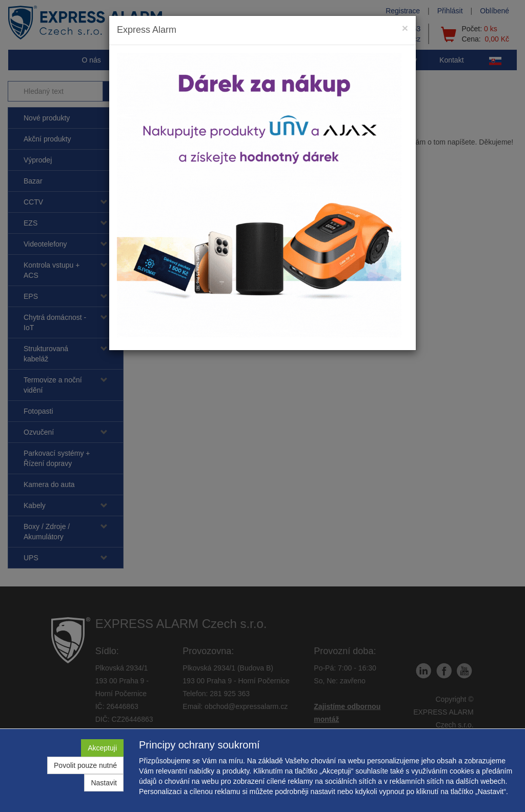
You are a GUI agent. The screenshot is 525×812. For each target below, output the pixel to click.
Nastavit (104, 783)
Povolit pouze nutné (85, 765)
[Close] (405, 28)
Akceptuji (102, 748)
